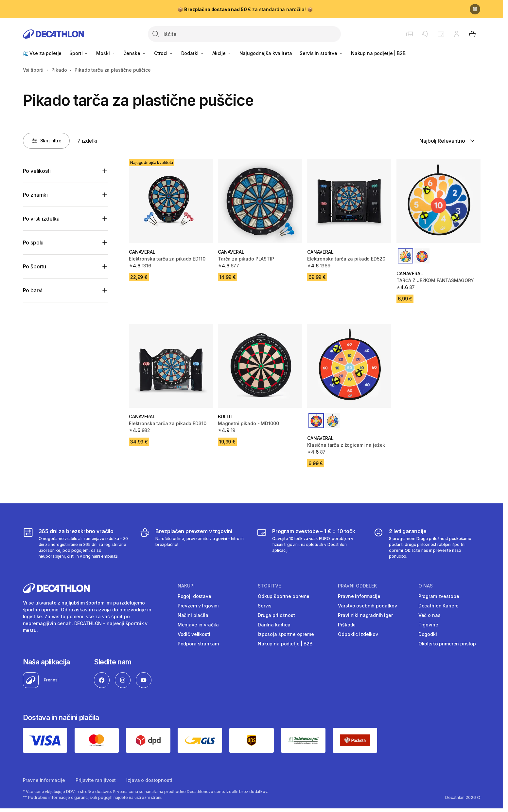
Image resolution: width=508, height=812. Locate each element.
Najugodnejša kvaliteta (266, 53)
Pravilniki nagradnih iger (365, 615)
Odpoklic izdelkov (358, 634)
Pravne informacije (359, 596)
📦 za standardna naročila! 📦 (245, 9)
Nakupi (186, 586)
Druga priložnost (276, 615)
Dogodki (428, 634)
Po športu (35, 266)
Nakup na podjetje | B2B (378, 53)
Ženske (135, 53)
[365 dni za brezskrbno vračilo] (76, 543)
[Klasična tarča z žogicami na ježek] (349, 366)
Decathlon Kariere (439, 606)
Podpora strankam (198, 644)
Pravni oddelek (357, 586)
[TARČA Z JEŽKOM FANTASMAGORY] (438, 201)
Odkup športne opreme (284, 596)
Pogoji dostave (194, 596)
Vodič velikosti (194, 634)
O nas (426, 586)
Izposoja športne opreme (286, 634)
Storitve (269, 586)
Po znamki (35, 195)
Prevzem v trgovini (198, 606)
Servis (265, 606)
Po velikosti (37, 171)
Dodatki (193, 53)
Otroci (164, 53)
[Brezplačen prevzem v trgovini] (193, 543)
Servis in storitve (321, 53)
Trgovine (428, 625)
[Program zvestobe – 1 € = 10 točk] (310, 543)
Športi (79, 53)
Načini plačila (193, 615)
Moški (106, 53)
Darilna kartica (274, 625)
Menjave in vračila (198, 625)
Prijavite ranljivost (96, 780)
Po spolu (33, 243)
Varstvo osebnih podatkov (368, 606)
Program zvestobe (439, 596)
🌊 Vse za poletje (42, 53)
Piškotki (347, 625)
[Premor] (475, 9)
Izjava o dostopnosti (149, 780)
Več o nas (429, 615)
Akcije (222, 53)
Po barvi (33, 290)
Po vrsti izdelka (41, 219)
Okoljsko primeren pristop (447, 644)
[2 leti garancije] (427, 543)
